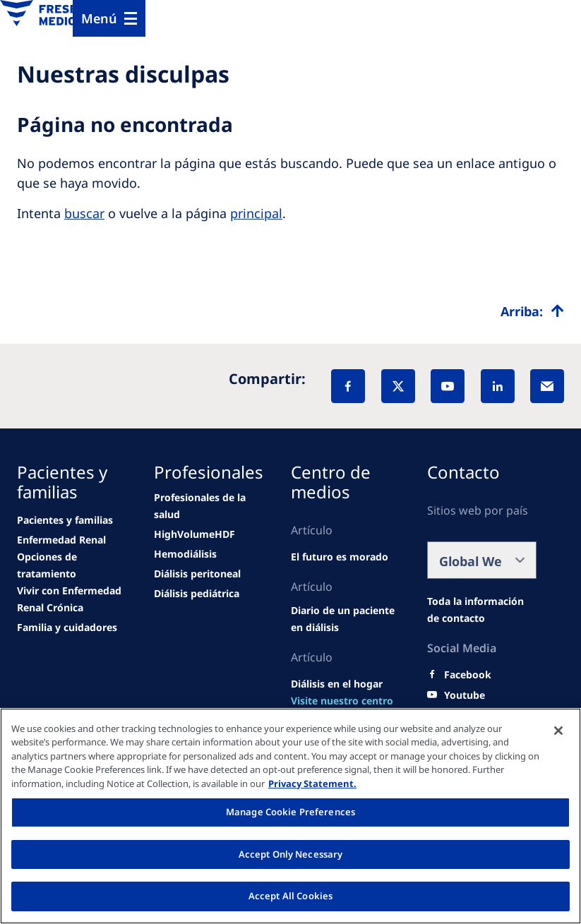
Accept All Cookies (290, 896)
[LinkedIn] (498, 386)
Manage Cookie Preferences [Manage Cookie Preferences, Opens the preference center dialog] (290, 812)
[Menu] (109, 18)
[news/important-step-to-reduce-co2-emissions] (61, 540)
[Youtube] (465, 695)
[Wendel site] (65, 520)
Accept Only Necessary (291, 854)
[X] (398, 386)
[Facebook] (348, 386)
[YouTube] (448, 386)
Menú (99, 18)
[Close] (558, 731)
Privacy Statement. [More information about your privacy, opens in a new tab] (312, 784)
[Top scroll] (532, 311)
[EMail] (547, 386)
